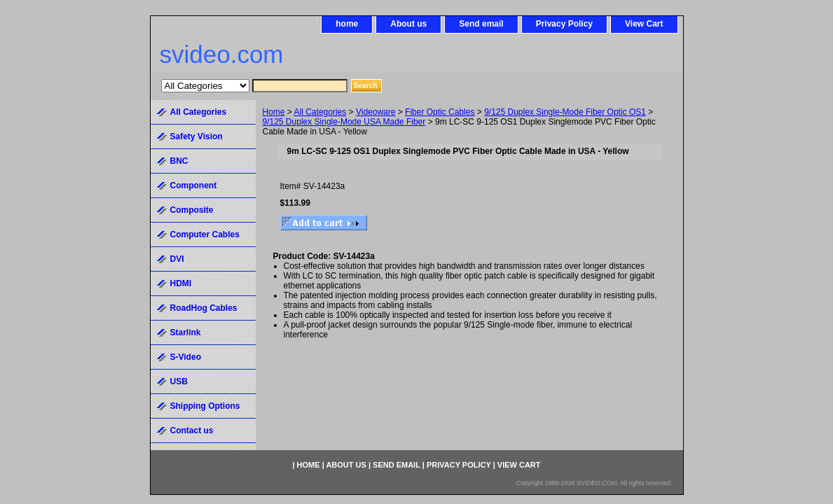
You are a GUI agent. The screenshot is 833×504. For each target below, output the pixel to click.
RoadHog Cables (204, 308)
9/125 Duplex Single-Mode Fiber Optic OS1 (565, 112)
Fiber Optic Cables (440, 112)
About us (408, 24)
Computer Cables (205, 234)
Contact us (192, 430)
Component (194, 185)
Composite (192, 210)
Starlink (186, 332)
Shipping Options (205, 406)
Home (274, 112)
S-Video (186, 357)
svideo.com (222, 54)
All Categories (321, 112)
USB (179, 381)
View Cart (644, 24)
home (347, 24)
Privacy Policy (564, 24)
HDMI (181, 283)
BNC (179, 161)
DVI (177, 259)
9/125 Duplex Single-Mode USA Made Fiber (344, 122)
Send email (481, 24)
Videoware (376, 112)
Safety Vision (197, 136)
